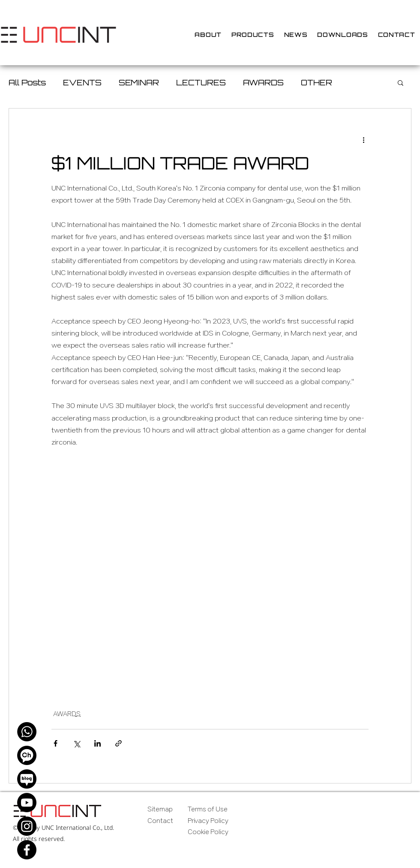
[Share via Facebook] (55, 743)
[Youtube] (27, 803)
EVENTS (82, 82)
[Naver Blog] (27, 779)
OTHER (316, 82)
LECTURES (201, 82)
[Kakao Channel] (27, 755)
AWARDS (263, 82)
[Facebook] (27, 850)
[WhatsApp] (27, 732)
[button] (400, 82)
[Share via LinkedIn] (97, 743)
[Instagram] (27, 826)
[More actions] (363, 139)
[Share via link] (118, 743)
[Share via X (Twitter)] (76, 743)
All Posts (27, 82)
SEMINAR (139, 82)
